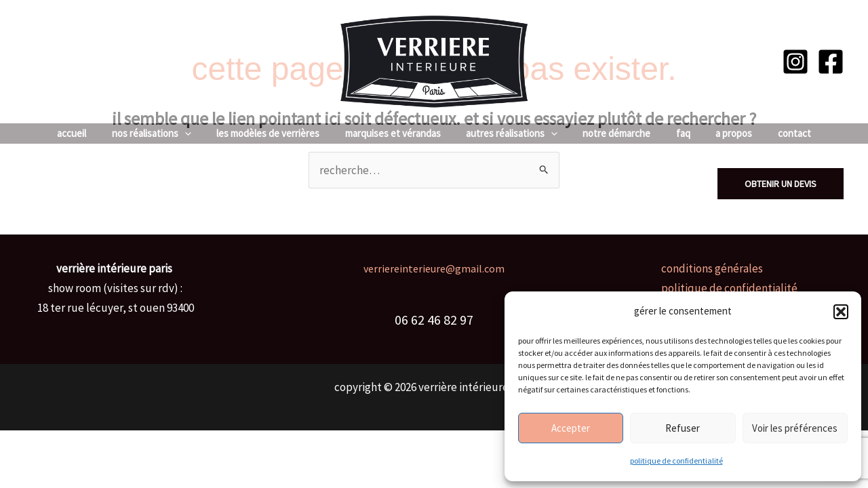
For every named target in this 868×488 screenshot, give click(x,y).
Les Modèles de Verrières (278, 133)
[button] (841, 312)
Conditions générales (712, 268)
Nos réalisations (166, 134)
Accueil (92, 133)
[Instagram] (795, 62)
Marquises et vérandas (398, 133)
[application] (200, 134)
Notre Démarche (612, 133)
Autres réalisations (512, 134)
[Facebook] (831, 62)
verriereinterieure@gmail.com (434, 268)
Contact (774, 133)
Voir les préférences (795, 428)
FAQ (673, 133)
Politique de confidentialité (676, 461)
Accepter (571, 428)
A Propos (719, 133)
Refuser (683, 428)
